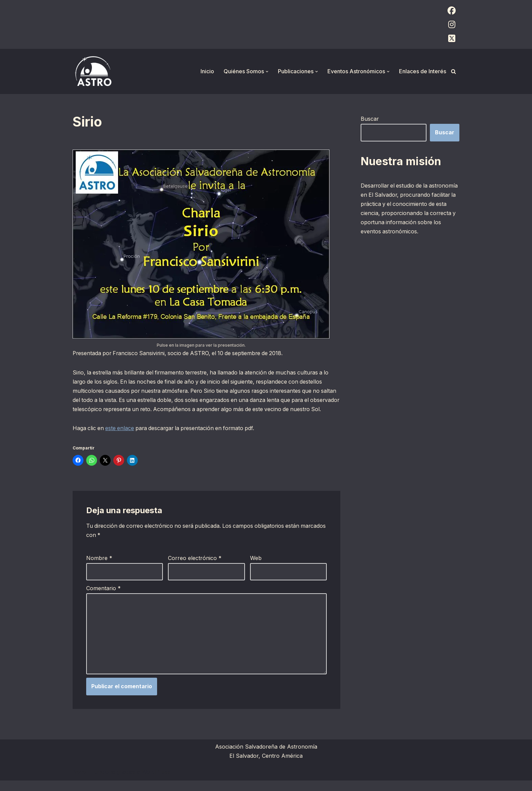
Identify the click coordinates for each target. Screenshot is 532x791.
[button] (267, 72)
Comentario (103, 598)
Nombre (99, 568)
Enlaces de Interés (423, 71)
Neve (79, 782)
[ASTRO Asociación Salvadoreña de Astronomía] (93, 71)
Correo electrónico (195, 568)
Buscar (370, 119)
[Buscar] (453, 71)
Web (256, 568)
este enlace (121, 438)
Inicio (207, 71)
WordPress (156, 782)
